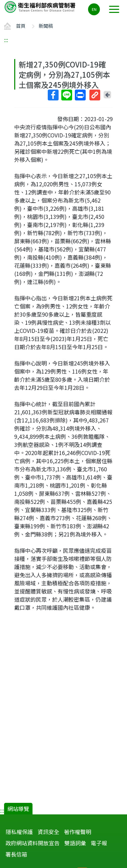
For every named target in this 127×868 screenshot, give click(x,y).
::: (6, 40)
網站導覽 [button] (18, 809)
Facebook (53, 95)
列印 (80, 95)
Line (66, 95)
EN (94, 9)
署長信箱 (16, 854)
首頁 (21, 26)
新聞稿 (46, 26)
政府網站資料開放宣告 (33, 843)
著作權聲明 (78, 832)
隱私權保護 (19, 832)
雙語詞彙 (75, 843)
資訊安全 (48, 832)
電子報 (99, 843)
